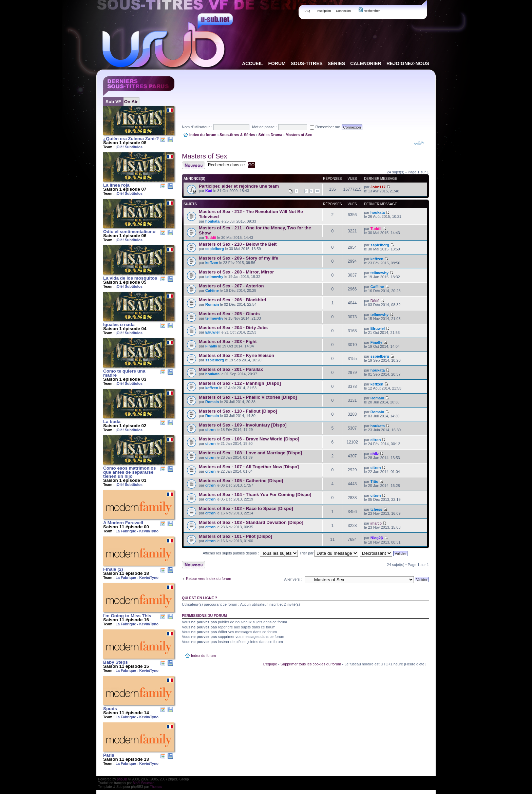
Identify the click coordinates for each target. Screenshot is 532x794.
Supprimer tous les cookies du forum (311, 664)
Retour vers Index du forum (208, 579)
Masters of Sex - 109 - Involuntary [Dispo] (243, 425)
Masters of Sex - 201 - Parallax (231, 369)
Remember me (325, 127)
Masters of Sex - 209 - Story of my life (239, 258)
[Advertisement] (305, 91)
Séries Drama (270, 135)
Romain (212, 304)
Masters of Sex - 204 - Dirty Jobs (233, 328)
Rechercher (369, 11)
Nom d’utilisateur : (197, 127)
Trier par (329, 553)
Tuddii (211, 238)
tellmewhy (214, 277)
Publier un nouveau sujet (194, 165)
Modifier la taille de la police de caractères (419, 143)
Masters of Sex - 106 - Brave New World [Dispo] (249, 439)
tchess (376, 509)
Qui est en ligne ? (199, 598)
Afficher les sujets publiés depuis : (250, 553)
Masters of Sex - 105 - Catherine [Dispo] (241, 481)
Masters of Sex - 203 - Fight (228, 342)
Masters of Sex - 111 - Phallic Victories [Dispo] (248, 397)
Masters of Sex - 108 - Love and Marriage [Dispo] (250, 453)
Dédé (375, 301)
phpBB (122, 779)
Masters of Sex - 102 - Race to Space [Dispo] (246, 508)
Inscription (324, 11)
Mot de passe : (264, 127)
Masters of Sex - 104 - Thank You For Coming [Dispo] (255, 495)
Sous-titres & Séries (237, 135)
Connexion (343, 11)
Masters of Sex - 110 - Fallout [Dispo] (238, 411)
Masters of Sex (299, 135)
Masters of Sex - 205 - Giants (229, 314)
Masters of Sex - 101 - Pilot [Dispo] (235, 536)
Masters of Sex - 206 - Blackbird (233, 300)
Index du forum (203, 135)
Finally (211, 346)
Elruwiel (212, 332)
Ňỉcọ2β (377, 538)
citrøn (211, 430)
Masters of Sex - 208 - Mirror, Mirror (236, 272)
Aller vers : (293, 579)
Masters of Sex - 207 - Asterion (231, 286)
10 (317, 191)
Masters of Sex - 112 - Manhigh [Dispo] (240, 383)
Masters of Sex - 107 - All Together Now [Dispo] (249, 467)
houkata (212, 221)
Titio (374, 481)
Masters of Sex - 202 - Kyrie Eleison (236, 355)
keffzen (212, 263)
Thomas (156, 787)
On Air (131, 102)
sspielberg (215, 249)
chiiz (375, 454)
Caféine (212, 290)
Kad (209, 191)
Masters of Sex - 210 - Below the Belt (238, 244)
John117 (378, 187)
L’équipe (270, 664)
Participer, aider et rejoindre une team (239, 186)
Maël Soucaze (143, 783)
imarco (376, 523)
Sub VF (113, 102)
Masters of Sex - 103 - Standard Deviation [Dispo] (251, 522)
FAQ (307, 11)
